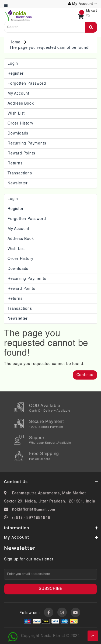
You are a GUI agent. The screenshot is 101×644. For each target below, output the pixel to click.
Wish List (16, 113)
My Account (18, 94)
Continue (85, 375)
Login (13, 64)
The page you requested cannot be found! (50, 48)
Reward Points (21, 153)
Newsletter (18, 183)
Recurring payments (27, 143)
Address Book (21, 104)
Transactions (20, 173)
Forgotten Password (27, 84)
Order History (20, 123)
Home (15, 42)
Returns (15, 163)
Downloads (18, 133)
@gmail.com (44, 510)
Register (15, 74)
